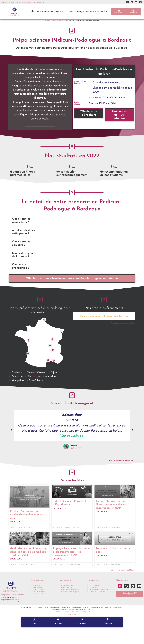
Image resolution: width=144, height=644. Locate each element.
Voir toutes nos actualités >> (123, 586)
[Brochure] (58, 636)
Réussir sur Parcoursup (96, 12)
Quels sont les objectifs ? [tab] (21, 251)
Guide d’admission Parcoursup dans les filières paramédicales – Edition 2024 (29, 568)
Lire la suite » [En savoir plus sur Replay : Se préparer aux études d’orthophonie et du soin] (17, 537)
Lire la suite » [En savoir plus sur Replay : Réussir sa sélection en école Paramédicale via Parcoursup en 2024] (59, 575)
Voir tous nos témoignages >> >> (121, 473)
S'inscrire (82, 640)
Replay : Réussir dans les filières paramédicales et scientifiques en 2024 (111, 520)
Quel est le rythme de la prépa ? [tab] (24, 262)
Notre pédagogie (76, 12)
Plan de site (72, 631)
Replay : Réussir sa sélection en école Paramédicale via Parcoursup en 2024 (72, 568)
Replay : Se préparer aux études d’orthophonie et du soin (27, 530)
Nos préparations (45, 12)
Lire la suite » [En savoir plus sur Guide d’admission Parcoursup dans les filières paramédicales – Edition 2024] (17, 575)
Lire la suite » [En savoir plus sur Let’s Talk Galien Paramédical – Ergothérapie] (59, 524)
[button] (11, 443)
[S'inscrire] (82, 636)
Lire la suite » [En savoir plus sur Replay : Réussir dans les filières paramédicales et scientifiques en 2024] (102, 527)
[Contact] (34, 636)
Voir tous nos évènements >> (123, 333)
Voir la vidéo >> (72, 448)
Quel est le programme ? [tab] (21, 274)
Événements (108, 640)
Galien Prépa (58, 628)
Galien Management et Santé (81, 628)
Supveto (67, 628)
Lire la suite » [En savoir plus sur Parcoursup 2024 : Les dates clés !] (102, 572)
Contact (34, 640)
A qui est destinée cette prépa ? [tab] (24, 239)
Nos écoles (60, 12)
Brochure (58, 640)
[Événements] (108, 636)
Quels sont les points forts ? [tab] (21, 228)
